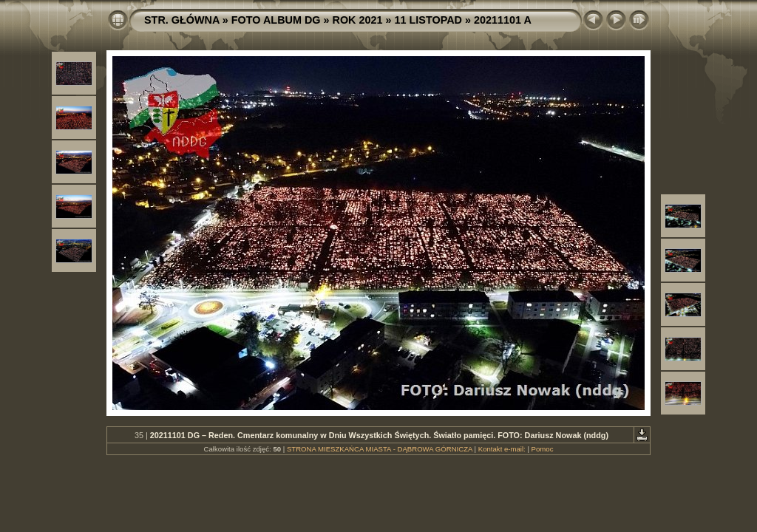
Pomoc (543, 449)
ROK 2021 (358, 20)
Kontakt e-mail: (502, 449)
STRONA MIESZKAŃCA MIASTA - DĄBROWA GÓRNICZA (380, 449)
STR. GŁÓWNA (182, 20)
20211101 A (503, 20)
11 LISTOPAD (428, 20)
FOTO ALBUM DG (276, 20)
